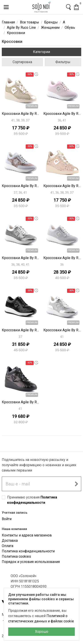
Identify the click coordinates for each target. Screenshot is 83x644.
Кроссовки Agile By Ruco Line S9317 (62, 258)
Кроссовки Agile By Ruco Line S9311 (21, 258)
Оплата (8, 546)
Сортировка (22, 62)
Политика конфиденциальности (28, 551)
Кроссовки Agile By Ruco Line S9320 (21, 114)
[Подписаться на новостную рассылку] (76, 484)
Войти (7, 519)
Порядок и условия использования (31, 562)
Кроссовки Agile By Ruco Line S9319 (62, 114)
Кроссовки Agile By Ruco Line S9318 (21, 186)
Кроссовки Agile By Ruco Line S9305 (21, 402)
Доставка (10, 541)
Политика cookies (16, 556)
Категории (41, 52)
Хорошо (42, 632)
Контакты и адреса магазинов (27, 535)
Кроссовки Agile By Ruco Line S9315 (21, 330)
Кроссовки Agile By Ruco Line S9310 (62, 330)
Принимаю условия (32, 500)
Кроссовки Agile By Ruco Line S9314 (62, 186)
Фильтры (63, 62)
